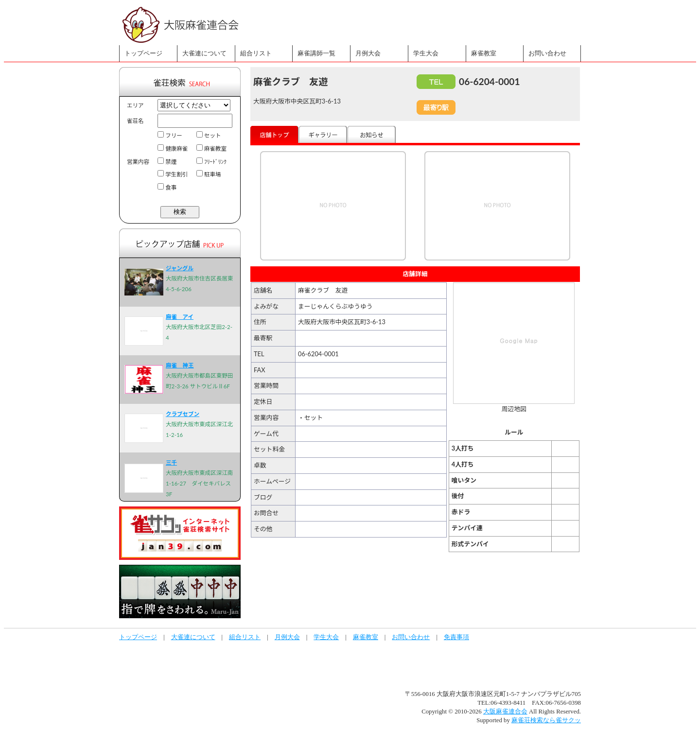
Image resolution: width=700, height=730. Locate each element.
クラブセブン (183, 414)
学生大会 (426, 53)
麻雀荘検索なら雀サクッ (546, 720)
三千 (171, 462)
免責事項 (456, 637)
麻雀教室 (484, 53)
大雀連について (204, 53)
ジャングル (180, 268)
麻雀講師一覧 (316, 53)
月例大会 (368, 53)
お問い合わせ (547, 53)
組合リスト (256, 53)
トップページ (143, 53)
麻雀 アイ (180, 317)
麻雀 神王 (180, 365)
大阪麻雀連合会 (505, 712)
